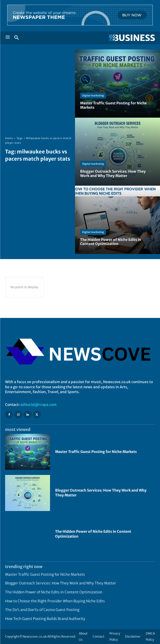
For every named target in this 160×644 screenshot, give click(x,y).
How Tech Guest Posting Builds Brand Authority (45, 619)
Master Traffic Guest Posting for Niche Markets (96, 452)
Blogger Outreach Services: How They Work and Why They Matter (61, 583)
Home (9, 138)
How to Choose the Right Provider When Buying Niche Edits (55, 601)
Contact (99, 636)
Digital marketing (93, 96)
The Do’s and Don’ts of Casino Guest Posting (42, 610)
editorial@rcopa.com (39, 405)
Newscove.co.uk (35, 636)
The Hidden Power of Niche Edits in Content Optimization (54, 592)
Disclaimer (133, 636)
